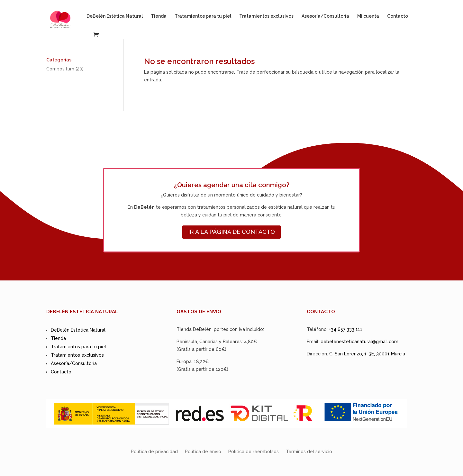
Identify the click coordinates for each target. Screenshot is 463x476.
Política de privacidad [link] (154, 452)
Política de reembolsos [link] (254, 452)
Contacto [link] (398, 16)
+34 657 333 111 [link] (346, 329)
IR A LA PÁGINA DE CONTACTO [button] (232, 232)
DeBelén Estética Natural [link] (115, 16)
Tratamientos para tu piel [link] (203, 16)
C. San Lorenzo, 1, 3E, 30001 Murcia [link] (367, 354)
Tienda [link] (159, 16)
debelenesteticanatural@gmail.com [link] (359, 342)
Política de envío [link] (203, 452)
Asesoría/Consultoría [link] (325, 16)
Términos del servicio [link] (309, 452)
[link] (66, 19)
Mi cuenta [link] (368, 16)
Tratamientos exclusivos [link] (266, 16)
